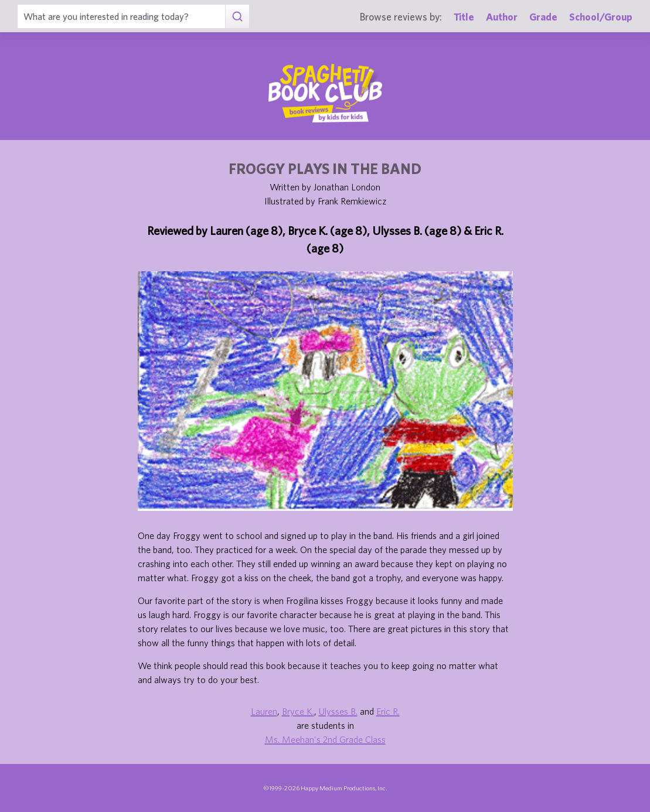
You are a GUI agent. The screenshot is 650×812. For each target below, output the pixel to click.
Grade (543, 17)
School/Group (601, 17)
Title (464, 17)
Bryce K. (298, 711)
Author (502, 17)
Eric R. (388, 711)
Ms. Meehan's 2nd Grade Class (325, 739)
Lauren (264, 711)
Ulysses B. (338, 711)
